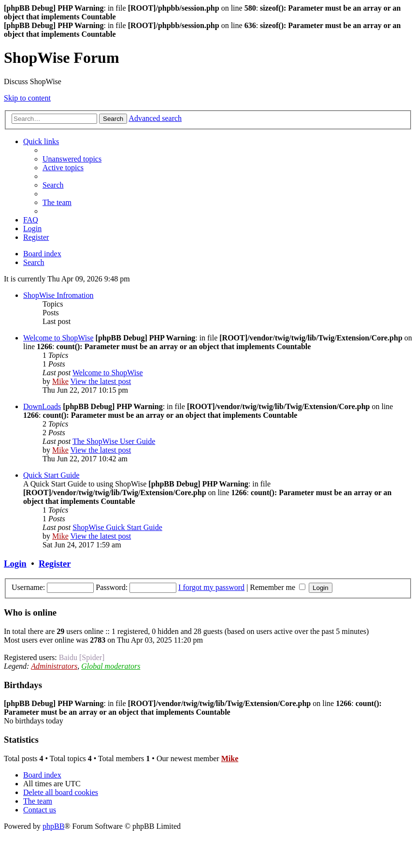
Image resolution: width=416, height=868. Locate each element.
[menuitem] (72, 159)
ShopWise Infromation (58, 295)
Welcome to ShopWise (58, 338)
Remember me (278, 587)
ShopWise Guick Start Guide (117, 527)
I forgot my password (211, 587)
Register (55, 564)
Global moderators (111, 666)
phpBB (53, 826)
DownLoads (42, 406)
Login (15, 564)
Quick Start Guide (51, 475)
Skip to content (27, 98)
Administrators (54, 666)
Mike (60, 381)
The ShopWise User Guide (114, 441)
